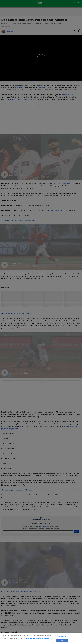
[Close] (80, 638)
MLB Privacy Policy (30, 638)
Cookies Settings (62, 637)
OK (62, 641)
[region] (41, 638)
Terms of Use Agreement (43, 638)
